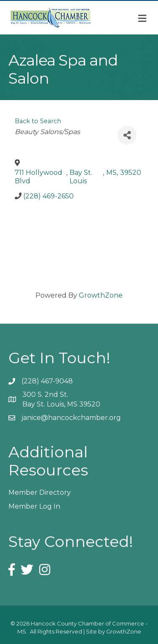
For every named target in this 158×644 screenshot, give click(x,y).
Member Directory (40, 492)
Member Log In (34, 506)
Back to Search (38, 121)
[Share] (127, 135)
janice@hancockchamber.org (71, 418)
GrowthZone (101, 295)
